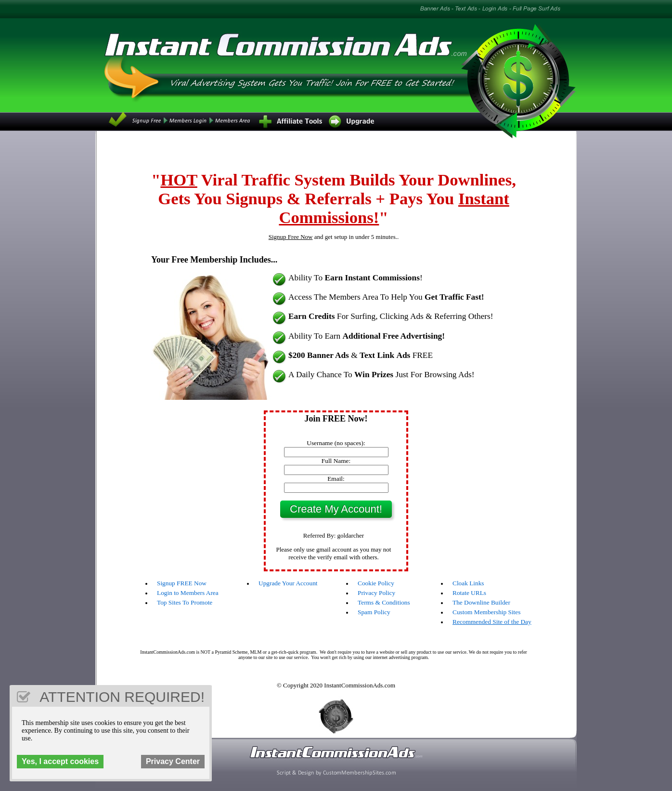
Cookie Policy (376, 583)
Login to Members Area (188, 593)
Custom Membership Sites (486, 612)
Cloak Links (468, 583)
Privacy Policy (376, 593)
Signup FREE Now (182, 583)
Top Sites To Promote (185, 602)
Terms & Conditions (384, 602)
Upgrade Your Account (288, 583)
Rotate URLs (469, 593)
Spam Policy (374, 612)
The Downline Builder (481, 602)
